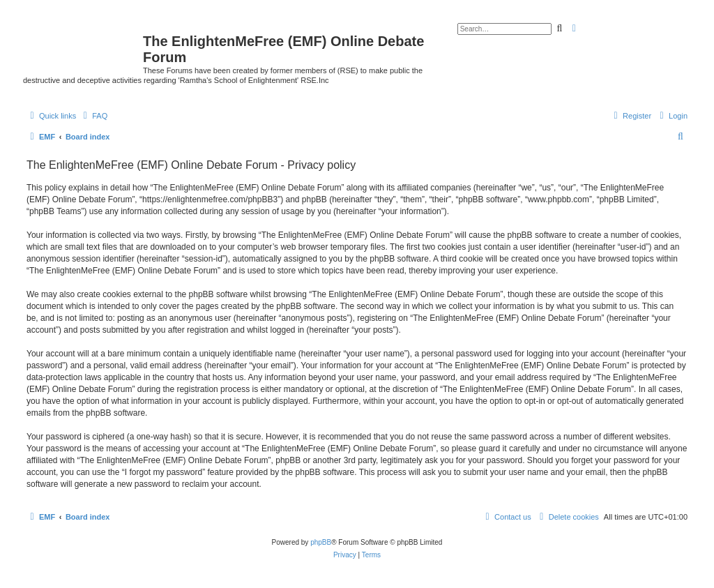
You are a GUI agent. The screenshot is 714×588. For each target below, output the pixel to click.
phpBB (321, 542)
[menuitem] (93, 116)
